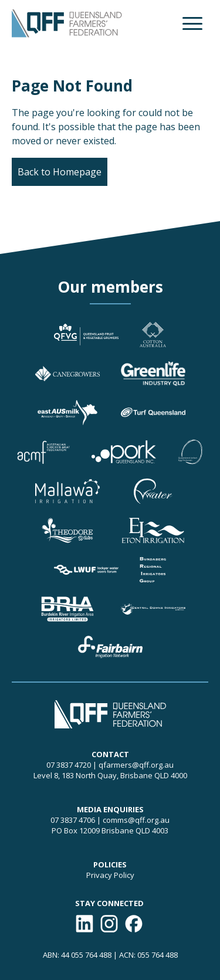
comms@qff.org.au (136, 820)
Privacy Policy (110, 875)
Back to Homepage (60, 172)
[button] (192, 23)
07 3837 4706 (73, 820)
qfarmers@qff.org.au (136, 765)
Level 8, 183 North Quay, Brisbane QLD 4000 (110, 775)
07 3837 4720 (69, 765)
